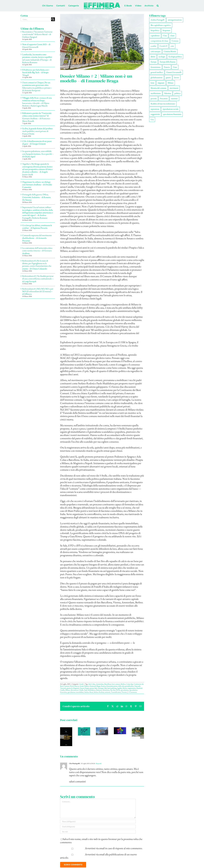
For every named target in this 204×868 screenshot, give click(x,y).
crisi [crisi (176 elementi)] (172, 46)
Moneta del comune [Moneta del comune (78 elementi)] (158, 88)
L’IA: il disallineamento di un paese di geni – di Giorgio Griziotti (37, 142)
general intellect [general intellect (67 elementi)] (157, 72)
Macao (125, 688)
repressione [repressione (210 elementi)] (155, 109)
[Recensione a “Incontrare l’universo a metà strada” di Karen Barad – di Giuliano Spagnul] (66, 729)
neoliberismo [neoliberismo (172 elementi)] (156, 93)
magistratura (132, 688)
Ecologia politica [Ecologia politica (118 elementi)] (175, 57)
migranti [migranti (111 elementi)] (161, 83)
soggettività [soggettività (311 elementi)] (155, 114)
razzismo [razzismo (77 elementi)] (174, 98)
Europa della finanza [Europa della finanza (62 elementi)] (168, 62)
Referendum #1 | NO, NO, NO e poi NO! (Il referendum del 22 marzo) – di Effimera (38, 291)
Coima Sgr (130, 684)
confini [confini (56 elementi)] (153, 46)
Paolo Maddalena (90, 690)
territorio (107, 692)
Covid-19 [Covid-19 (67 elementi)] (163, 46)
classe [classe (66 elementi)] (172, 36)
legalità (120, 688)
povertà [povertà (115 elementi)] (154, 98)
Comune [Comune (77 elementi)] (175, 41)
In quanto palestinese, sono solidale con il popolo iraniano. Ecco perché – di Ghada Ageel (38, 154)
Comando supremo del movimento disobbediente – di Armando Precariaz (37, 238)
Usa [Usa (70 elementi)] (152, 120)
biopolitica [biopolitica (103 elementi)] (155, 30)
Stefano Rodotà (99, 692)
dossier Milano (84, 686)
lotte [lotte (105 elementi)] (152, 83)
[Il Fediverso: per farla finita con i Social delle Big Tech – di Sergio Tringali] (120, 729)
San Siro (113, 690)
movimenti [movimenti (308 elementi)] (174, 88)
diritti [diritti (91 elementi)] (153, 57)
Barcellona (108, 684)
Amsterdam (100, 684)
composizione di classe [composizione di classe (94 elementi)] (159, 41)
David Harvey (74, 686)
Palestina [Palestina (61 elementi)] (168, 93)
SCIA (118, 690)
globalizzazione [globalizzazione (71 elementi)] (157, 77)
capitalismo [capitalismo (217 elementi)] (155, 36)
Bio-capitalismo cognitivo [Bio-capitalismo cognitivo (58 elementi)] (161, 25)
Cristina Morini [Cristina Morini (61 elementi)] (170, 51)
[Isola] (102, 42)
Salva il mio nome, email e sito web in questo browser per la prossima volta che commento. (101, 841)
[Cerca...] (36, 19)
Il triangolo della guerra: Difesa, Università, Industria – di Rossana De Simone (36, 197)
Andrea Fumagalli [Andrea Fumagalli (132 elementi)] (158, 20)
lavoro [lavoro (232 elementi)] (177, 77)
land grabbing (112, 688)
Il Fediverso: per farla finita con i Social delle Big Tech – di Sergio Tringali (36, 72)
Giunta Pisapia (84, 688)
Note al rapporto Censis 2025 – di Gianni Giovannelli (36, 46)
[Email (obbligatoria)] (98, 827)
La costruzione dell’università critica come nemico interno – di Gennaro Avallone (37, 251)
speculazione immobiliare (76, 692)
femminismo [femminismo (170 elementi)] (156, 67)
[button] (158, 6)
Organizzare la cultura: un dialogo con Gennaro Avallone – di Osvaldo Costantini (37, 185)
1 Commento (133, 692)
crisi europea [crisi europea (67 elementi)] (156, 51)
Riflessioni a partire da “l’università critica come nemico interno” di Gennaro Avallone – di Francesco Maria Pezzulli (37, 117)
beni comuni (116, 684)
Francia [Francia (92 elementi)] (167, 67)
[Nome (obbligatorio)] (98, 821)
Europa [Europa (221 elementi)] (154, 62)
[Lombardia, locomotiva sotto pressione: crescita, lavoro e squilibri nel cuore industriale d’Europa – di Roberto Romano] (102, 729)
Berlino (123, 684)
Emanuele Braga (95, 686)
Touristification (116, 692)
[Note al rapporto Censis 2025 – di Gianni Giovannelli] (84, 729)
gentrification (129, 686)
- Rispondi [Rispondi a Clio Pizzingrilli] (98, 763)
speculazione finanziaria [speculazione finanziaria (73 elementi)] (172, 114)
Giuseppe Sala (102, 688)
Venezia (124, 692)
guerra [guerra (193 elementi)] (168, 77)
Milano (68, 690)
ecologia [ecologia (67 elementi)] (162, 57)
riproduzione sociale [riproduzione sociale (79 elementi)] (170, 109)
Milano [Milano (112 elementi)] (171, 83)
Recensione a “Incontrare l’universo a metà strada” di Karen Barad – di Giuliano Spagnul (37, 34)
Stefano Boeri (89, 692)
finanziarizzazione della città (115, 686)
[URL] (98, 832)
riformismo (106, 690)
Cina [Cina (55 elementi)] (165, 36)
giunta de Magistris (73, 688)
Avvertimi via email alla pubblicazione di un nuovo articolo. (98, 856)
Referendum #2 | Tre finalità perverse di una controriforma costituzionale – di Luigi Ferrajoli (38, 279)
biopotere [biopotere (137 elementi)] (166, 30)
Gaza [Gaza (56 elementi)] (175, 67)
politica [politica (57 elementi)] (177, 93)
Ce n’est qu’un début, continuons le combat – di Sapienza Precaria (37, 227)
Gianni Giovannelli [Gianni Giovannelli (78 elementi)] (174, 72)
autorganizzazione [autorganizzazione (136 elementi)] (175, 20)
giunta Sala (93, 688)
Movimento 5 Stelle (77, 690)
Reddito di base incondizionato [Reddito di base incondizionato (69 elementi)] (163, 104)
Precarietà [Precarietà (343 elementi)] (164, 98)
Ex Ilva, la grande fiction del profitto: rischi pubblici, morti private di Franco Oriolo (38, 131)
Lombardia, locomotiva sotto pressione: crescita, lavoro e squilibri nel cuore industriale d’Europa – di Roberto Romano (37, 58)
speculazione (125, 690)
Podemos (99, 690)
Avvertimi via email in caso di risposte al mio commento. (114, 848)
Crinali (81, 684)
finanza (103, 686)
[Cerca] (53, 19)
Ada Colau (92, 684)
